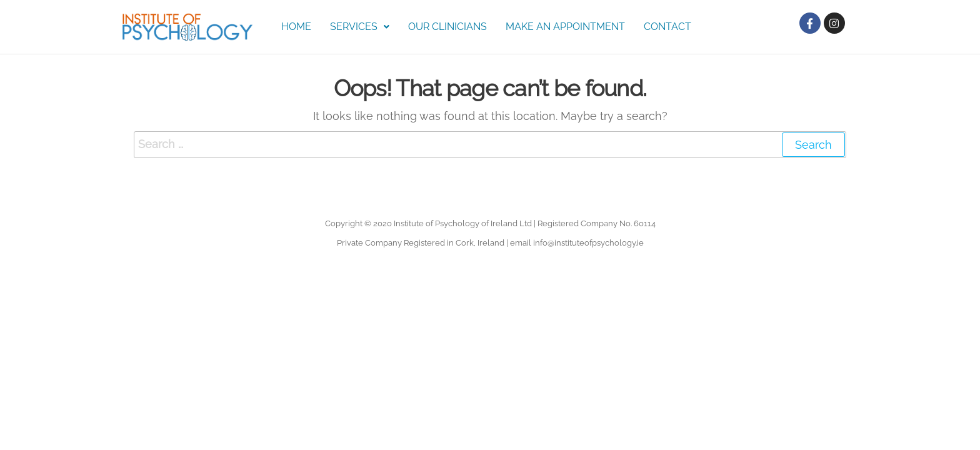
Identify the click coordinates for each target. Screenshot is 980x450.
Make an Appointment (565, 27)
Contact (667, 27)
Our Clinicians (447, 27)
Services (360, 27)
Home (296, 27)
